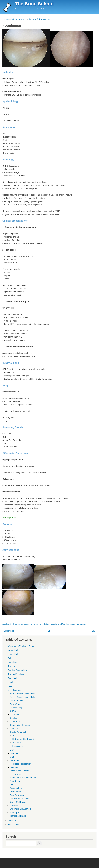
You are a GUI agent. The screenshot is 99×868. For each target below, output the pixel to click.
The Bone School (34, 4)
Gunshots (14, 760)
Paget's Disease (17, 795)
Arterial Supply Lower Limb (22, 694)
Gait (12, 757)
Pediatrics (12, 662)
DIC (94, 631)
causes (27, 624)
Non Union (15, 781)
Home (6, 19)
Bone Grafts (15, 704)
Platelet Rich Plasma (19, 799)
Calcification (15, 715)
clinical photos (18, 624)
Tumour (11, 666)
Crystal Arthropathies (40, 19)
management (81, 624)
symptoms (35, 624)
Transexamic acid (18, 816)
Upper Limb (13, 650)
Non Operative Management (23, 778)
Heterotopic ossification (21, 764)
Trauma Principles (16, 674)
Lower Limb (13, 654)
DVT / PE (14, 753)
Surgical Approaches (17, 670)
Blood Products (17, 701)
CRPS (13, 711)
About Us (12, 820)
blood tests (55, 624)
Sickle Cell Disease (19, 802)
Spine (10, 658)
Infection (14, 767)
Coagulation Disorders (20, 725)
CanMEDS (15, 722)
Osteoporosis (16, 792)
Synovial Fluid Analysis (20, 809)
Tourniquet (15, 812)
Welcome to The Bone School (21, 646)
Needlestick (15, 774)
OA (11, 785)
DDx (10, 686)
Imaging (12, 682)
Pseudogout (18, 746)
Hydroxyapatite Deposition (24, 739)
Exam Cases (14, 825)
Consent (14, 729)
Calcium (14, 718)
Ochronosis (8, 631)
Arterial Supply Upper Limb (22, 697)
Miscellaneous (19, 19)
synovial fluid (45, 624)
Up (49, 631)
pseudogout (7, 624)
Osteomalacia (16, 788)
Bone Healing (16, 708)
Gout (14, 735)
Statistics (14, 805)
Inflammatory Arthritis (20, 771)
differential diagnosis (68, 624)
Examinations (14, 678)
